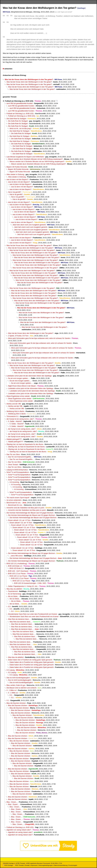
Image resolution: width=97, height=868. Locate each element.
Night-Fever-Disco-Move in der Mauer (22, 386)
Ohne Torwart (13, 465)
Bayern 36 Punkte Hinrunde (17, 167)
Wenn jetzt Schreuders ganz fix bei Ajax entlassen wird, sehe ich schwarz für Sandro (39, 338)
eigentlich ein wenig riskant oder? (19, 830)
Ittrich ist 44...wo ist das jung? (20, 128)
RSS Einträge (8, 865)
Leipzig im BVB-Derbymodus (17, 470)
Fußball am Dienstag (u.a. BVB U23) (19, 101)
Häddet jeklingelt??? (14, 439)
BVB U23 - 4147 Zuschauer (18, 571)
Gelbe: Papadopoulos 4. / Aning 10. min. (23, 586)
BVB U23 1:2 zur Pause (17, 574)
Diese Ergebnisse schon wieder (18, 396)
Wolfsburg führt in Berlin (15, 411)
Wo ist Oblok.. (13, 596)
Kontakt (27, 865)
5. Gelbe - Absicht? (15, 421)
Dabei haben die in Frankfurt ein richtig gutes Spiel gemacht (30, 660)
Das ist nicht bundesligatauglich (18, 678)
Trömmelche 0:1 (13, 416)
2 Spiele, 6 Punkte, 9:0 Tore (18, 336)
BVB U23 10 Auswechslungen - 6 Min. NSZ (30, 583)
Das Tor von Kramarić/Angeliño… (20, 457)
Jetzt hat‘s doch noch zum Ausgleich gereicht (29, 225)
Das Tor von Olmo (13, 454)
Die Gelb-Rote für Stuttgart (16, 119)
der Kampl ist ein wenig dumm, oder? (20, 419)
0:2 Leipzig (11, 670)
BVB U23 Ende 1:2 (15, 566)
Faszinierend (13, 591)
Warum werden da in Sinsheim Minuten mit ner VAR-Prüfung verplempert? (35, 159)
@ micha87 (69, 12)
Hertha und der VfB (14, 404)
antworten (8, 69)
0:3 (9, 606)
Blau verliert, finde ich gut (16, 685)
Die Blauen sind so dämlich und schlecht (21, 688)
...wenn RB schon (16, 556)
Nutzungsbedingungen (46, 865)
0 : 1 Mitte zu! (12, 690)
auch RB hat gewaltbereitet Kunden (20, 103)
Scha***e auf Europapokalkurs (18, 472)
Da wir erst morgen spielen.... (19, 378)
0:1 (8, 700)
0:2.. (11, 695)
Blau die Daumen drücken (16, 703)
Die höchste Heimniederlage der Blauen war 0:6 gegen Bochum (30, 513)
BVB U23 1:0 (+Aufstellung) (17, 564)
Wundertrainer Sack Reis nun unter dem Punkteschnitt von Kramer (33, 614)
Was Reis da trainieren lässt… (19, 619)
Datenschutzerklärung (61, 865)
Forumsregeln (73, 865)
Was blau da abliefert (14, 589)
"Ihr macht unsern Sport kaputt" (18, 498)
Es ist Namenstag (15, 594)
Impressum (34, 865)
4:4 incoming (14, 482)
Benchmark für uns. (14, 503)
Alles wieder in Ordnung (15, 174)
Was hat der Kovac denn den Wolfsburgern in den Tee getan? (29, 82)
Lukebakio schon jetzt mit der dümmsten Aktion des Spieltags (29, 376)
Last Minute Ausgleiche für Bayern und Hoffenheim (25, 157)
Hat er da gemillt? (15, 192)
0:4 (11, 609)
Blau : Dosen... (12, 802)
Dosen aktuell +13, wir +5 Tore (19, 520)
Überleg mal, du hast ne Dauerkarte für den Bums (25, 444)
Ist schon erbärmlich (14, 500)
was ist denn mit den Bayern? (17, 179)
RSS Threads (19, 865)
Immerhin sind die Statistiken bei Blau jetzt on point (25, 508)
